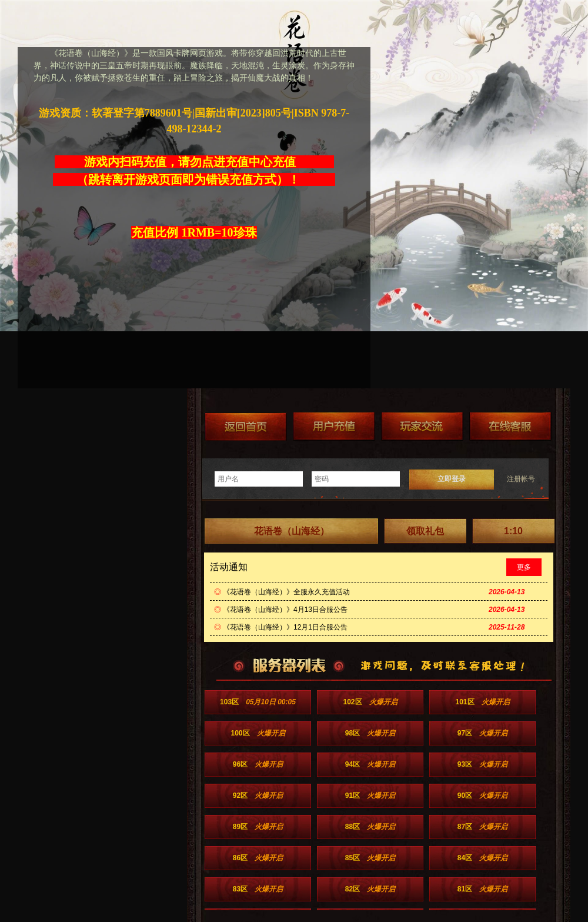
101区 (482, 702)
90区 (482, 795)
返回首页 (246, 426)
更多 (524, 567)
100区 (258, 733)
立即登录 (452, 479)
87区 (482, 827)
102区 (370, 702)
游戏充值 (334, 426)
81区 (482, 889)
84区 (482, 858)
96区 (258, 764)
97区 (482, 733)
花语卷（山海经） (292, 531)
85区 (370, 858)
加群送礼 (422, 426)
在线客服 (510, 426)
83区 (258, 889)
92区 (258, 795)
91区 (370, 795)
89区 (258, 827)
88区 (370, 827)
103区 (258, 702)
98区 (370, 733)
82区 (370, 889)
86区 (258, 858)
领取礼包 (425, 531)
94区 (370, 764)
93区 (482, 764)
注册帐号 (521, 479)
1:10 (513, 531)
